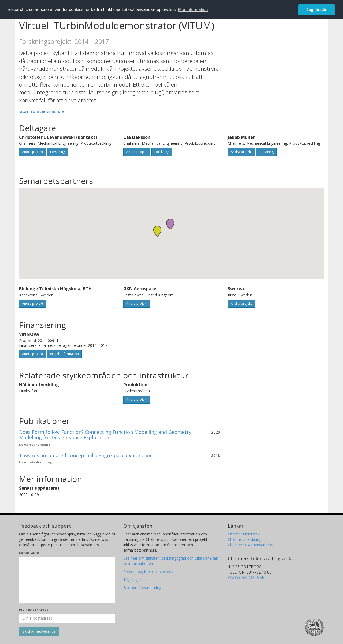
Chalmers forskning (245, 539)
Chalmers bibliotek (244, 534)
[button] (157, 231)
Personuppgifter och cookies (148, 572)
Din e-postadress (34, 610)
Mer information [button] (193, 10)
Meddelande (29, 553)
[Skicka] (39, 631)
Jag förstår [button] (316, 10)
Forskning (57, 152)
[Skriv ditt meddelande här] (67, 580)
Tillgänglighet (135, 580)
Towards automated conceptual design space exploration (86, 455)
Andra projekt (33, 152)
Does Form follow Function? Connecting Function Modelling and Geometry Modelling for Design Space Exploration (105, 435)
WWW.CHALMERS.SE (246, 577)
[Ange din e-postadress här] (67, 618)
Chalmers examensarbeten (251, 545)
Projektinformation (64, 354)
